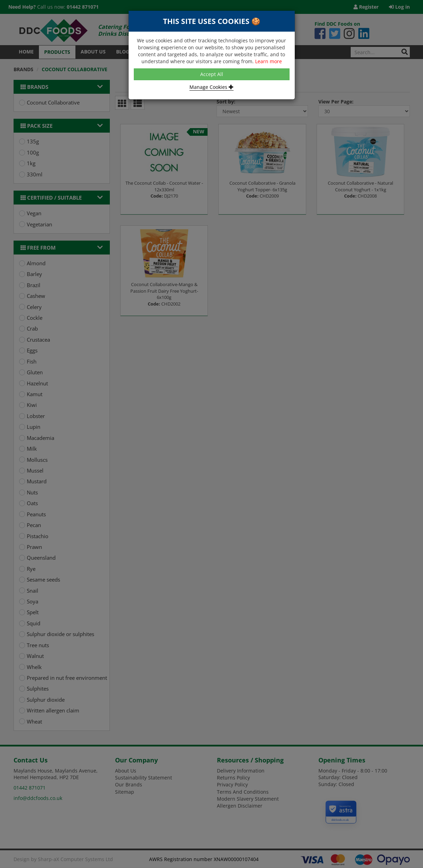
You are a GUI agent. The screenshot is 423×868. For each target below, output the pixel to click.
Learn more (269, 61)
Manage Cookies (211, 87)
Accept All (212, 74)
